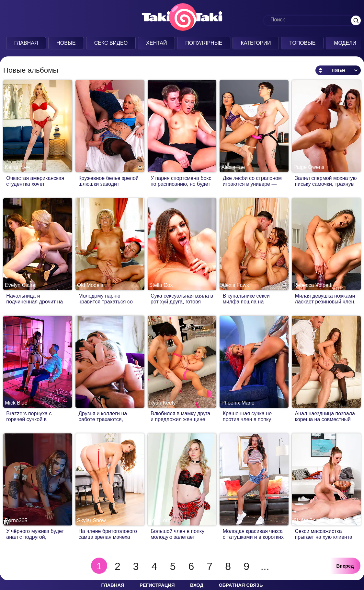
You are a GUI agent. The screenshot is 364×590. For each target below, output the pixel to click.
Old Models (90, 285)
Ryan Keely (163, 403)
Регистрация (157, 585)
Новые (65, 43)
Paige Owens (309, 167)
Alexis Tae (233, 167)
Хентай (155, 43)
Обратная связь (241, 585)
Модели (344, 43)
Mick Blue (16, 403)
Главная (25, 43)
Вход (197, 585)
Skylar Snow (91, 520)
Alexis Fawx (235, 285)
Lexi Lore (160, 520)
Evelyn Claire (20, 285)
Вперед (345, 566)
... (265, 566)
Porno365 (16, 520)
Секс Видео (110, 43)
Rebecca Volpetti (313, 285)
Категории (255, 43)
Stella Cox (161, 285)
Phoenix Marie (238, 403)
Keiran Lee (17, 167)
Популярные (203, 43)
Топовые (302, 43)
